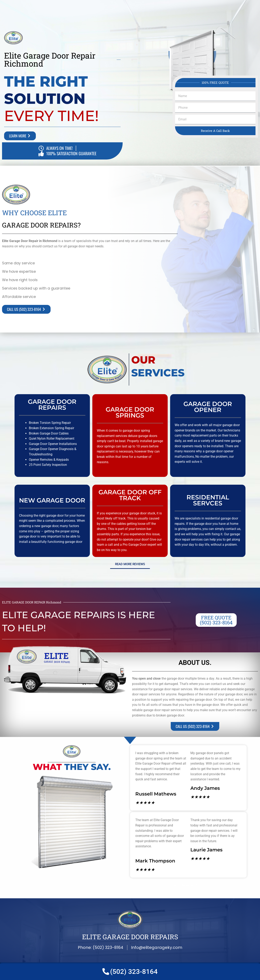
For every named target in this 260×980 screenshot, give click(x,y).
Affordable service (19, 297)
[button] (90, 263)
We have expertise (19, 271)
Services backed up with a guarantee (36, 288)
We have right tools (20, 280)
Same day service (18, 263)
